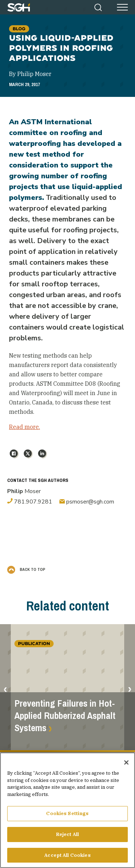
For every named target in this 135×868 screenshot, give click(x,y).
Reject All (67, 837)
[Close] (126, 765)
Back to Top (26, 569)
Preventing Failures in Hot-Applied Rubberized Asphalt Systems (65, 716)
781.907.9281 (30, 502)
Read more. (24, 427)
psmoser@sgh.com (87, 502)
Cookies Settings (67, 816)
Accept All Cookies (67, 858)
